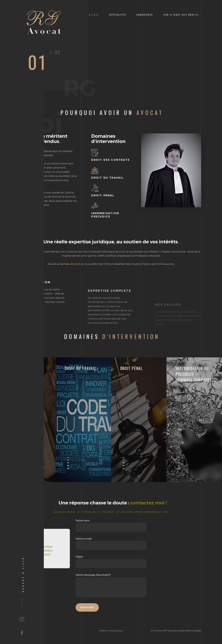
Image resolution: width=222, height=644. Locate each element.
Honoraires (145, 15)
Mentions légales (193, 631)
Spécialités (118, 15)
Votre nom (111, 524)
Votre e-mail (111, 542)
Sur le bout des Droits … (182, 15)
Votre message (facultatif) (111, 586)
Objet (111, 560)
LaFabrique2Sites (115, 631)
